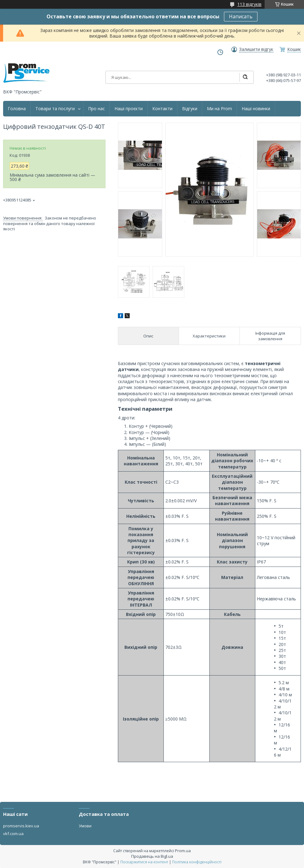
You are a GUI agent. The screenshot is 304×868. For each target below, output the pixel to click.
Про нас (96, 109)
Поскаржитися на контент (144, 862)
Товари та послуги (55, 109)
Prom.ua (183, 851)
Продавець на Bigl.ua (152, 856)
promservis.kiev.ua (21, 826)
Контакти (162, 109)
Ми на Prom (219, 109)
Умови (85, 826)
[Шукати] (245, 77)
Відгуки (190, 109)
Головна (17, 109)
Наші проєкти (129, 109)
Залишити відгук (256, 49)
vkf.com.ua (13, 834)
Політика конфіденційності (197, 862)
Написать (241, 16)
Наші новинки (256, 109)
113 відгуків (249, 4)
